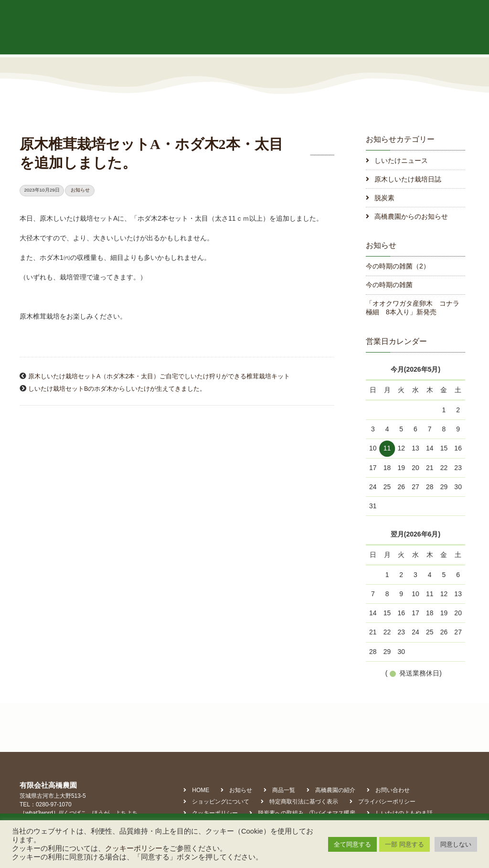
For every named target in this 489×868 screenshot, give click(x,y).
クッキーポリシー (134, 848)
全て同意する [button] (352, 844)
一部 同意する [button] (404, 844)
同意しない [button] (456, 844)
